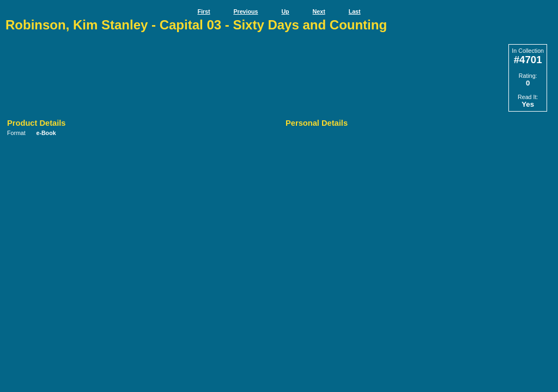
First (204, 11)
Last (355, 11)
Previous (245, 11)
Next (319, 11)
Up (285, 11)
